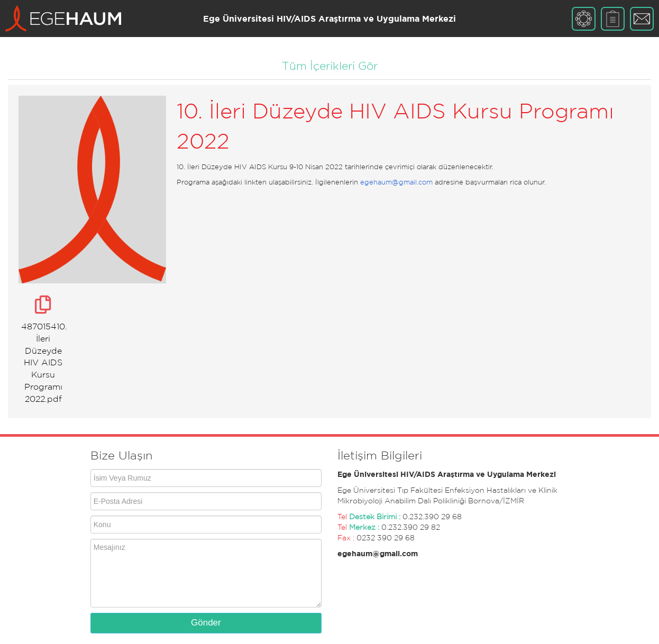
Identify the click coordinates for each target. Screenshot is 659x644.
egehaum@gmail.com (396, 182)
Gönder (206, 623)
